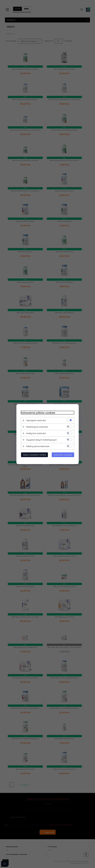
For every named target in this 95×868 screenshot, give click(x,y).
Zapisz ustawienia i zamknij (34, 455)
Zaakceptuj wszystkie (63, 455)
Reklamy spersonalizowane (38, 446)
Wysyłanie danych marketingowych (41, 440)
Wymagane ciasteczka (36, 420)
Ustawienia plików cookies (38, 413)
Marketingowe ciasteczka (37, 427)
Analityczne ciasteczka (36, 433)
